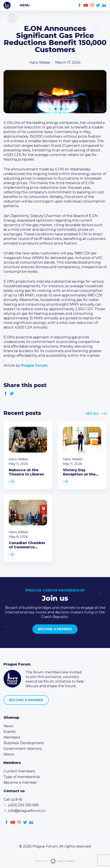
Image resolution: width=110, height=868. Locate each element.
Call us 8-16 (13, 799)
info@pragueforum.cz (27, 811)
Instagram (92, 5)
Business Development (24, 743)
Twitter (98, 5)
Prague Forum (7, 5)
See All (93, 414)
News (8, 726)
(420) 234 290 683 (23, 805)
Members (12, 737)
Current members (19, 771)
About (9, 754)
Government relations (23, 749)
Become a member (55, 629)
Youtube (86, 5)
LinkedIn (104, 5)
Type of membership (22, 777)
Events (10, 732)
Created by (55, 861)
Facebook (80, 5)
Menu (25, 5)
